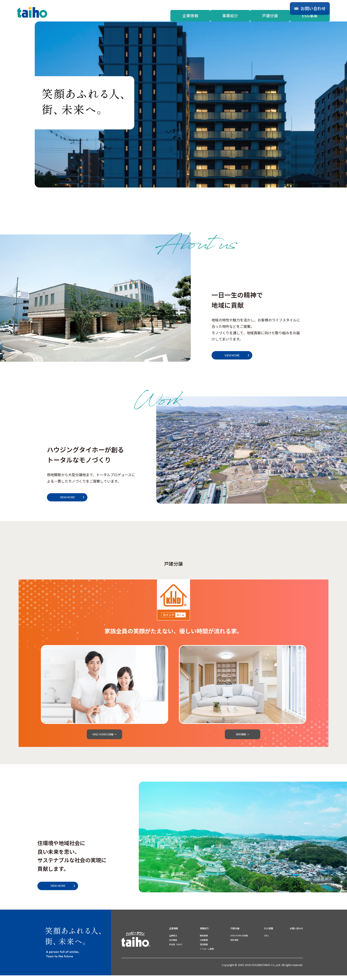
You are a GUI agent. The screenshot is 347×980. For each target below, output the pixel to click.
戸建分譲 (270, 16)
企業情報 (190, 16)
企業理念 (174, 940)
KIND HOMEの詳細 (239, 940)
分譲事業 (204, 945)
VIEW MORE (236, 355)
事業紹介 (230, 16)
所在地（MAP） (178, 949)
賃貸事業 (204, 949)
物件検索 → (243, 736)
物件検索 (233, 945)
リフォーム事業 (208, 953)
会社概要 (174, 945)
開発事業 (204, 940)
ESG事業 (310, 16)
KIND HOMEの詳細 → (104, 736)
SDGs (265, 940)
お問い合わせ (294, 933)
